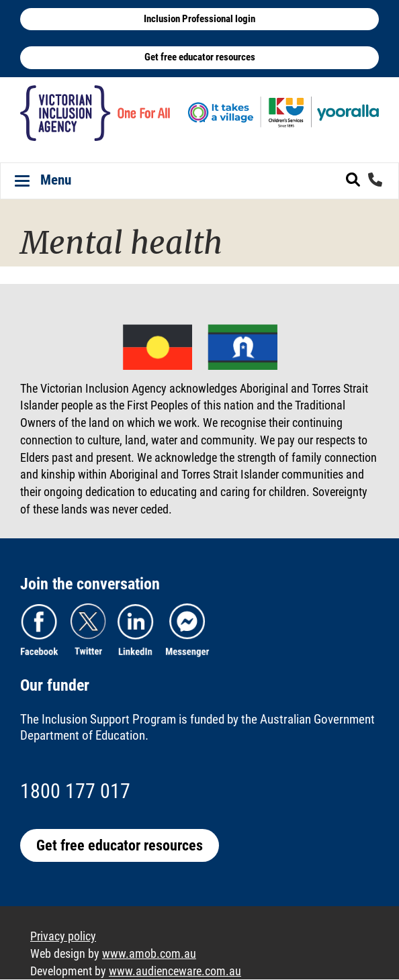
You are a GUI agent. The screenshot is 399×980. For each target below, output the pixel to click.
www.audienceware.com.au (175, 971)
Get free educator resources (200, 57)
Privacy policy (63, 936)
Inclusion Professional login (199, 19)
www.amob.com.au (149, 953)
